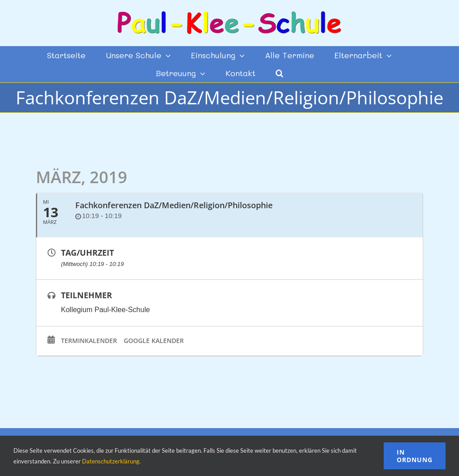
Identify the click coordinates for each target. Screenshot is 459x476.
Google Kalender (154, 341)
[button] (279, 73)
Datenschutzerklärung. (111, 461)
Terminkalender (89, 341)
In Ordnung (415, 456)
